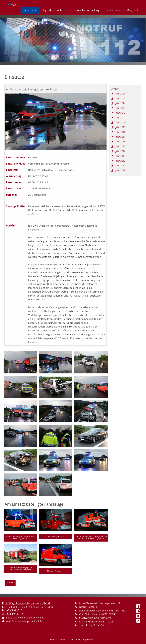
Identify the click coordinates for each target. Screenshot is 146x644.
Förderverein (113, 10)
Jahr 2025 (120, 98)
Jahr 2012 (120, 161)
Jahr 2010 (120, 170)
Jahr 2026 (120, 94)
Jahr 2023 (120, 108)
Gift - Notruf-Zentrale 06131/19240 (98, 614)
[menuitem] (13, 4)
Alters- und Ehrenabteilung (84, 10)
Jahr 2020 (120, 122)
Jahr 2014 (120, 151)
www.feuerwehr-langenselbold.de (24, 621)
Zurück (10, 583)
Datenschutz (74, 640)
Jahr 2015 (120, 146)
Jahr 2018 (120, 132)
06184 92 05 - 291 (16, 614)
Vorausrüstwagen (56, 571)
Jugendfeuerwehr (53, 10)
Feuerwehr (30, 10)
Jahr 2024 (120, 103)
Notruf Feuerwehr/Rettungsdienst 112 (100, 603)
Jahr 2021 (120, 118)
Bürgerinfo (133, 10)
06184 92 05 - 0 (14, 610)
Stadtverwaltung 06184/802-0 (95, 618)
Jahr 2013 (120, 156)
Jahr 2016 (120, 142)
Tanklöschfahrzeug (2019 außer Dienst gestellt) (20, 569)
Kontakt (61, 640)
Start (52, 640)
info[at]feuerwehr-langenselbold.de (25, 618)
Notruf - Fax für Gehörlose (94, 625)
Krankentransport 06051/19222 (96, 622)
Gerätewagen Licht (56, 536)
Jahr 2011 (120, 166)
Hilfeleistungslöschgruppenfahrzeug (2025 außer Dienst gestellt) (92, 537)
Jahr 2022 (120, 113)
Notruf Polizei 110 (89, 607)
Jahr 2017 (120, 137)
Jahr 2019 (120, 127)
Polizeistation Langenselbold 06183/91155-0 (103, 611)
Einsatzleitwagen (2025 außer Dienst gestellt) (20, 537)
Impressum (88, 640)
